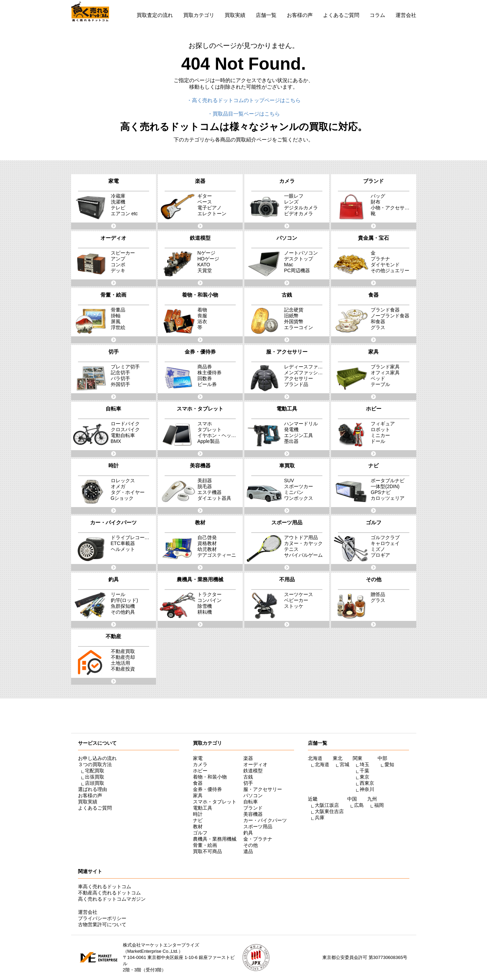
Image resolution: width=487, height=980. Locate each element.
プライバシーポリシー (102, 918)
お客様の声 (300, 15)
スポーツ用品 (258, 826)
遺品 (248, 851)
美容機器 (253, 814)
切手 (248, 783)
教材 (198, 826)
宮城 (344, 764)
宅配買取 (95, 771)
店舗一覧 (266, 15)
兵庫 (320, 818)
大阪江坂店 (327, 805)
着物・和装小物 (210, 777)
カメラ (200, 764)
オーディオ (255, 764)
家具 (198, 795)
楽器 (248, 758)
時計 (198, 814)
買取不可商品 (207, 851)
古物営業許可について (102, 924)
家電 (198, 758)
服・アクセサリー (263, 789)
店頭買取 (95, 783)
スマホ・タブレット (215, 802)
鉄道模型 (253, 771)
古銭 (248, 777)
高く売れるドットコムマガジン (112, 899)
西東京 (367, 783)
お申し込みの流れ (97, 758)
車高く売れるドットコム (105, 887)
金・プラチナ (258, 839)
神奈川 (367, 789)
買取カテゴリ (199, 15)
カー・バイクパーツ (265, 820)
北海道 (322, 764)
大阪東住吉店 (329, 811)
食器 (198, 783)
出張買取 (95, 777)
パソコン (253, 795)
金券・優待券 (207, 789)
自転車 (251, 802)
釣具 (248, 833)
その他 (251, 845)
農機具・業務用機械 (215, 839)
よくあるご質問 (341, 15)
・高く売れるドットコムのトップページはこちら (244, 100)
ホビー (200, 771)
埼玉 (364, 764)
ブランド (253, 808)
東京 (364, 777)
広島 (359, 805)
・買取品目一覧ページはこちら (244, 114)
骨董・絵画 (205, 845)
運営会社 (406, 15)
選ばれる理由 (92, 789)
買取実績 (235, 15)
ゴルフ (200, 833)
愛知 (389, 764)
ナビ (198, 820)
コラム (377, 15)
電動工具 (203, 808)
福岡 (379, 805)
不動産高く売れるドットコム (109, 893)
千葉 (364, 771)
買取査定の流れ (155, 15)
